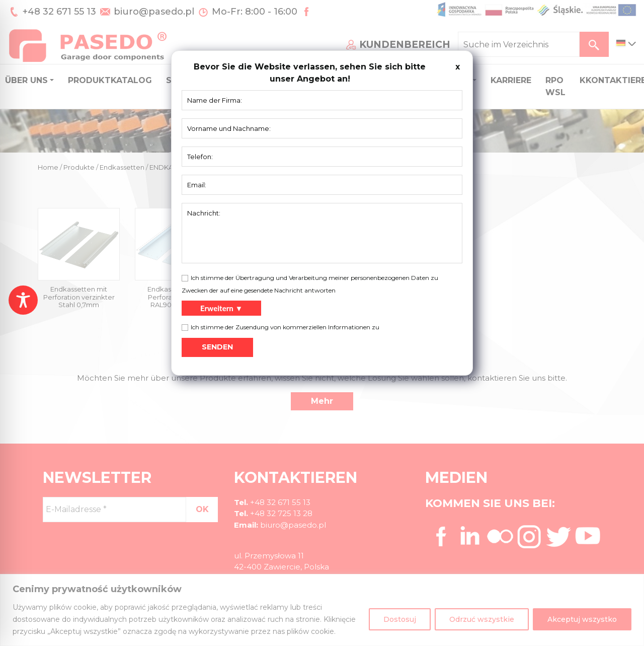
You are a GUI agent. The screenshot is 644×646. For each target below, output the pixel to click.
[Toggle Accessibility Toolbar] (23, 300)
